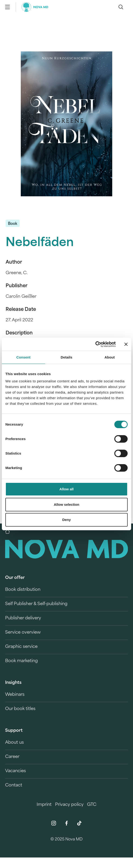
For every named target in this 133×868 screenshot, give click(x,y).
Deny (67, 520)
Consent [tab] (23, 357)
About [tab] (110, 357)
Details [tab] (66, 357)
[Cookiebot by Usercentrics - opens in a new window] (95, 344)
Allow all (67, 489)
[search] (121, 7)
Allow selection (66, 504)
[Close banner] (126, 344)
